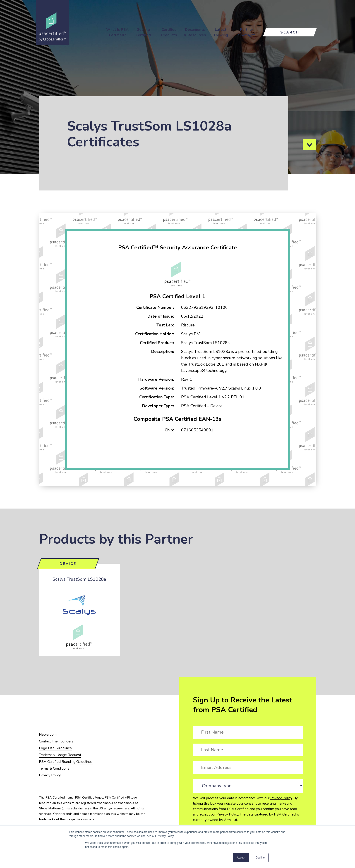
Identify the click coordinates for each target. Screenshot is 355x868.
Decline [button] (260, 858)
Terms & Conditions (54, 768)
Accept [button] (241, 858)
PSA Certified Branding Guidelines (66, 762)
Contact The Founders (56, 741)
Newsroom (48, 735)
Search (290, 32)
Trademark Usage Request (60, 755)
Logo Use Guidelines (55, 748)
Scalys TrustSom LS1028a (79, 579)
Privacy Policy (281, 798)
